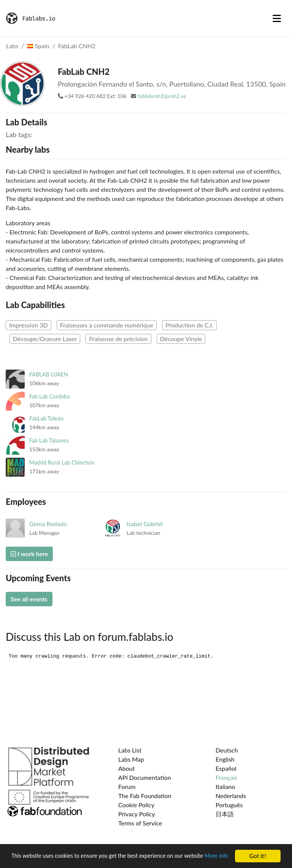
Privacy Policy (137, 814)
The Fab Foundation (145, 796)
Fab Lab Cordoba (49, 396)
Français (226, 777)
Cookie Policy (136, 805)
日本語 (225, 814)
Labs (12, 46)
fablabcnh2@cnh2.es (162, 96)
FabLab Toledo (46, 418)
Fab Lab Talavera (49, 440)
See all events (29, 599)
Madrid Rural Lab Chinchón (62, 462)
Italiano (225, 787)
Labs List (130, 750)
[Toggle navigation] (277, 18)
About (127, 768)
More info (24, 859)
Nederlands (231, 796)
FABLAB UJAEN (49, 374)
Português (229, 805)
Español (226, 768)
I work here (29, 554)
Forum (127, 787)
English (225, 759)
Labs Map (131, 759)
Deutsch (227, 750)
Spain (38, 46)
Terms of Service (140, 823)
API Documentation (145, 777)
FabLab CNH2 (77, 46)
